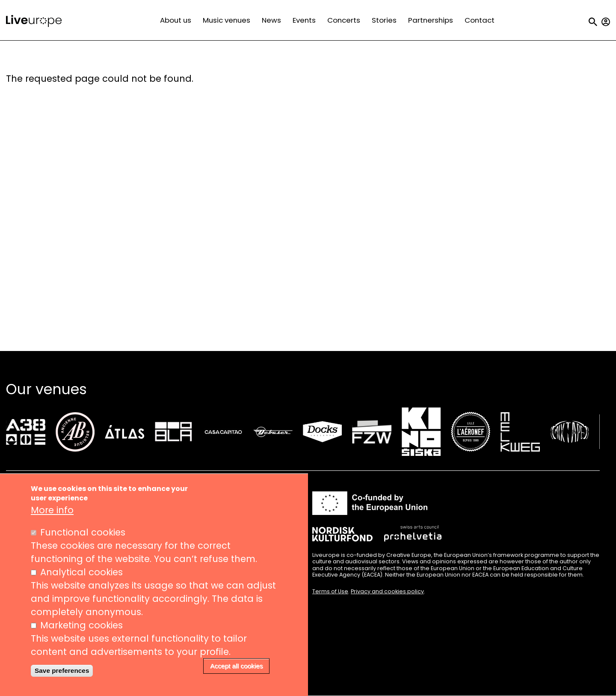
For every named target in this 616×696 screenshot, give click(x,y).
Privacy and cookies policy (387, 591)
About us (176, 20)
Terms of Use (330, 591)
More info (52, 512)
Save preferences (62, 672)
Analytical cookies (81, 574)
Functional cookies (83, 534)
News (271, 20)
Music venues (227, 20)
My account (606, 22)
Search (593, 22)
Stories (384, 20)
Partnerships (431, 20)
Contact (480, 20)
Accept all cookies (236, 668)
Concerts (344, 20)
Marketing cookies (81, 627)
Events (304, 20)
